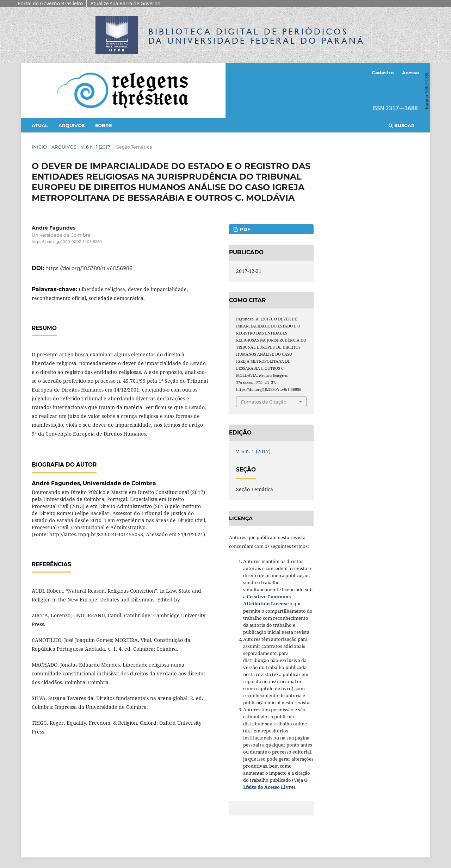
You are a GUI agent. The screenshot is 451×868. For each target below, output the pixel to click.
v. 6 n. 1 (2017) (96, 147)
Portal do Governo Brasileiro (50, 3)
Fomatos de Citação (264, 402)
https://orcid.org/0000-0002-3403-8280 (67, 242)
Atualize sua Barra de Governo (125, 3)
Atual (40, 125)
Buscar (402, 125)
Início (39, 147)
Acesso (411, 73)
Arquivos (72, 125)
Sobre (104, 125)
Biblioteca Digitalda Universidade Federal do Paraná (257, 36)
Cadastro (383, 73)
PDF (244, 229)
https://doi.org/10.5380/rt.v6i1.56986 (89, 268)
